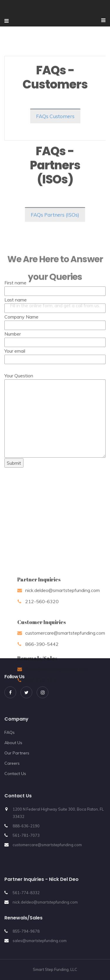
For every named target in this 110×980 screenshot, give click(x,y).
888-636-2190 (26, 826)
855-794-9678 (26, 931)
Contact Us (15, 774)
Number (55, 260)
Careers (12, 763)
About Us (13, 743)
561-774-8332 (26, 893)
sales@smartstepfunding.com (40, 941)
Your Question (55, 337)
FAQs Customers (55, 122)
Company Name (55, 243)
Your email (55, 277)
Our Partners (17, 753)
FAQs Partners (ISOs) (55, 220)
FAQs (10, 732)
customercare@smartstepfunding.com (47, 845)
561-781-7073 (26, 835)
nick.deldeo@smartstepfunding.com (45, 902)
